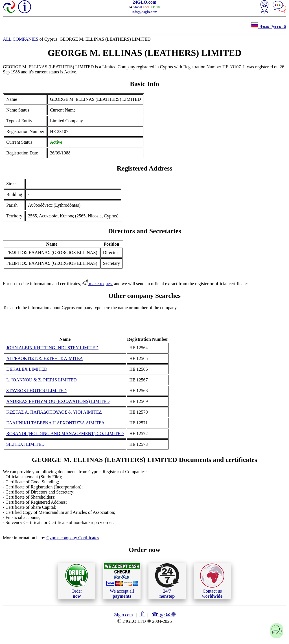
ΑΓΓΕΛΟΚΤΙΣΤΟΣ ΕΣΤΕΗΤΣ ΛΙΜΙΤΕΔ (44, 358)
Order (77, 581)
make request (98, 284)
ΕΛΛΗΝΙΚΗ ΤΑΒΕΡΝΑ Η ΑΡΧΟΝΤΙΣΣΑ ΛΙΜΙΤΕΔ (55, 423)
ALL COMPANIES (21, 39)
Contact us (212, 581)
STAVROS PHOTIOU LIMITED (36, 391)
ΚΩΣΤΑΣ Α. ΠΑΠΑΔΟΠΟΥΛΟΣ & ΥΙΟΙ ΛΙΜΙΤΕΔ (54, 412)
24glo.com (123, 615)
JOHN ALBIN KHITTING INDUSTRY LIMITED (52, 348)
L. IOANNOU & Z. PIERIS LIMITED (41, 380)
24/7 (167, 581)
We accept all (122, 581)
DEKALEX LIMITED (27, 369)
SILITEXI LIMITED (25, 444)
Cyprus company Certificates (73, 538)
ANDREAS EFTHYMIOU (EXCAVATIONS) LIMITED (58, 401)
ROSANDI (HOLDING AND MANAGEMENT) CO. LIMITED (65, 434)
